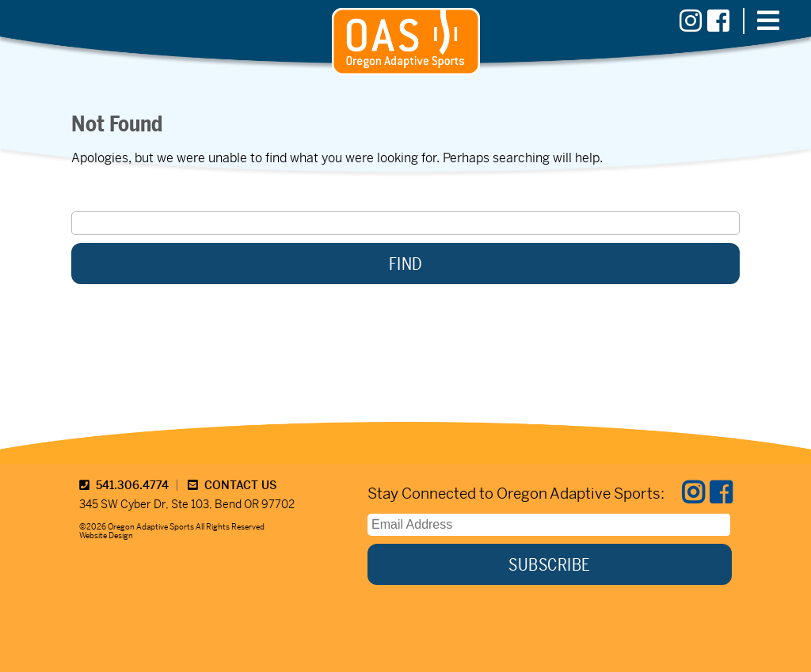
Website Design (106, 535)
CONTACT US (232, 485)
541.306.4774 (124, 485)
